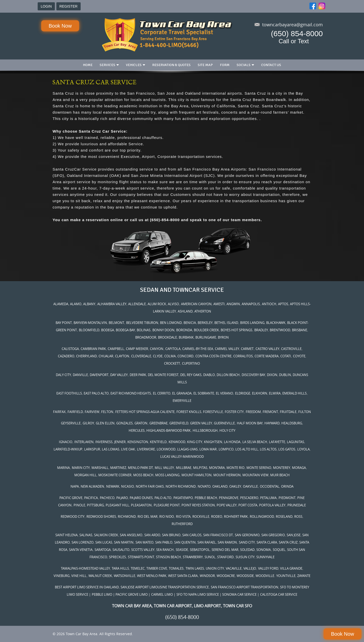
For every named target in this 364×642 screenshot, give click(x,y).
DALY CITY (63, 375)
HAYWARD (272, 423)
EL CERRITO (162, 393)
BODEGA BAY (125, 330)
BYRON (223, 337)
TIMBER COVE (157, 568)
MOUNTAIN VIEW (255, 475)
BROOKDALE (167, 337)
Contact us (271, 65)
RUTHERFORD (182, 524)
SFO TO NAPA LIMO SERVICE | (199, 594)
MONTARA (217, 468)
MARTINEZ (118, 468)
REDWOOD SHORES (101, 516)
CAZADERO (66, 356)
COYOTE (299, 356)
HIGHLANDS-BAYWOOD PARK (168, 430)
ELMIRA (275, 393)
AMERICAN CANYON (196, 304)
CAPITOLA (173, 349)
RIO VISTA (183, 516)
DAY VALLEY (119, 375)
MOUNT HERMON (227, 475)
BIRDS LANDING (252, 323)
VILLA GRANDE (291, 568)
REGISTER (69, 6)
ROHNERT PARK (236, 516)
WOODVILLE (265, 576)
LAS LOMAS (111, 449)
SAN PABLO (164, 542)
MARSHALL (100, 468)
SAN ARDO (152, 535)
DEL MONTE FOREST (163, 375)
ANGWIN (233, 304)
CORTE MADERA (267, 356)
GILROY (88, 423)
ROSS (298, 516)
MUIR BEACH (280, 475)
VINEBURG (62, 576)
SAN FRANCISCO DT (218, 535)
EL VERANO (224, 393)
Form (225, 65)
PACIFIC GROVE (71, 498)
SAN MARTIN (124, 542)
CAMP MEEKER (137, 349)
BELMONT (116, 323)
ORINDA (287, 486)
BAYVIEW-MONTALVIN (90, 323)
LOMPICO (226, 449)
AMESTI (219, 304)
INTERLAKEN (84, 442)
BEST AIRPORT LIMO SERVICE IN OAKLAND (87, 587)
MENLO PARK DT (140, 468)
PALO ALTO (163, 498)
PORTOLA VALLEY (272, 505)
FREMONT (270, 412)
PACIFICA (91, 498)
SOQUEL (279, 550)
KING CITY (195, 442)
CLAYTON (122, 356)
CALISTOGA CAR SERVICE (279, 594)
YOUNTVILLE (286, 576)
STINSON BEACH (168, 557)
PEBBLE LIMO (102, 594)
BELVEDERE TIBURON (142, 323)
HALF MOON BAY (250, 423)
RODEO (217, 516)
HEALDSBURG (292, 423)
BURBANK (186, 337)
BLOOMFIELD (89, 330)
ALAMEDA (61, 304)
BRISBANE (300, 330)
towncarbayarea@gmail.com (292, 25)
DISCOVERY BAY (253, 375)
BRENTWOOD (280, 330)
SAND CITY (247, 542)
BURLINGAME (206, 337)
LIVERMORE (146, 449)
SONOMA (264, 550)
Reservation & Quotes (171, 65)
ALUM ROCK (157, 304)
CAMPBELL (116, 349)
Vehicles (134, 65)
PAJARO (122, 498)
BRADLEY (261, 330)
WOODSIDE (245, 576)
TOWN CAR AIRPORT (173, 606)
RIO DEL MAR (147, 516)
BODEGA (108, 330)
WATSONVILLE (124, 576)
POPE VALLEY (227, 505)
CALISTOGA (70, 349)
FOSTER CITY (234, 412)
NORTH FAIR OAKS (150, 486)
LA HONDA (232, 442)
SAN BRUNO (171, 535)
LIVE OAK (128, 449)
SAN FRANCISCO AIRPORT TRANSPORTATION (245, 587)
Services (107, 65)
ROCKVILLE (201, 516)
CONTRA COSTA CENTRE (213, 356)
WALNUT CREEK (100, 576)
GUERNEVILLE (224, 423)
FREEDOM (253, 412)
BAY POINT (64, 323)
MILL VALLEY (164, 468)
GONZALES (124, 423)
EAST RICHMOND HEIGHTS (131, 393)
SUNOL (210, 557)
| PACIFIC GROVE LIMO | (132, 594)
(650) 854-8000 (297, 34)
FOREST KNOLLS (189, 412)
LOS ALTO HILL (247, 449)
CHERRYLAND (86, 356)
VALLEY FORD (268, 568)
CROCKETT (172, 363)
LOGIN (46, 6)
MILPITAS (200, 468)
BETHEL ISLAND (226, 323)
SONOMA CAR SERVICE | (241, 594)
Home (88, 65)
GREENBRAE (158, 423)
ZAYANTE (304, 576)
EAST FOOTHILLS (69, 393)
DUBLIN (285, 375)
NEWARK (113, 486)
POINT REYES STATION (198, 505)
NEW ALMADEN (92, 486)
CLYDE (158, 356)
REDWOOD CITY (73, 516)
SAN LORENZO (83, 542)
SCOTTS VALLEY (143, 550)
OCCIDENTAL (270, 486)
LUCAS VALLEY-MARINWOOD (182, 457)
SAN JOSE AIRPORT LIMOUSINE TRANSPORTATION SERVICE (165, 587)
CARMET (247, 349)
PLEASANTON (141, 505)
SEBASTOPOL (200, 550)
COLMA (170, 356)
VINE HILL (79, 576)
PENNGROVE (229, 498)
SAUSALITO (121, 550)
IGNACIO (66, 442)
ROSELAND (284, 516)
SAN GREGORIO (273, 535)
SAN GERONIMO (247, 535)
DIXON (272, 375)
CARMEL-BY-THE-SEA (198, 349)
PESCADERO (249, 498)
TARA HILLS (120, 568)
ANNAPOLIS (251, 304)
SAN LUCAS (104, 542)
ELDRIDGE (243, 393)
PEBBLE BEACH (206, 498)
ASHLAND (185, 311)
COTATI (286, 356)
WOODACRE (226, 576)
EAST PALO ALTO (96, 393)
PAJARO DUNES (141, 498)
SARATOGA (103, 550)
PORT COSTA (248, 505)
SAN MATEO (144, 542)
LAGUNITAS (295, 442)
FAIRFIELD (75, 412)
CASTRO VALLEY (267, 349)
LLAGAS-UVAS (187, 449)
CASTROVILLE (291, 349)
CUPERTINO (191, 363)
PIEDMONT (287, 498)
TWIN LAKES (195, 568)
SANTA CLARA (267, 542)
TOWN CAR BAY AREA (132, 606)
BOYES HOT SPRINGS (236, 330)
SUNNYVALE (265, 557)
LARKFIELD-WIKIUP (68, 449)
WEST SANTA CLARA (183, 576)
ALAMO (76, 304)
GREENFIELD (179, 423)
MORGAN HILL (85, 475)
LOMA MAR (208, 449)
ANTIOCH (269, 304)
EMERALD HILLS (294, 393)
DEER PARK (138, 375)
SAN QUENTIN (185, 542)
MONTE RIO (235, 468)
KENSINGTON (138, 442)
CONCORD (185, 356)
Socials (244, 65)
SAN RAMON (227, 542)
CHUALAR (106, 356)
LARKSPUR (92, 449)
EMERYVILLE (182, 401)
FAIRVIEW (92, 412)
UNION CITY (215, 568)
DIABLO (209, 375)
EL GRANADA (182, 393)
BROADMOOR (146, 337)
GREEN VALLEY (201, 423)
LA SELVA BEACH (255, 442)
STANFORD (225, 557)
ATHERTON (203, 311)
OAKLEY (235, 486)
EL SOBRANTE (204, 393)
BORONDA (184, 330)
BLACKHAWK (276, 323)
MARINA (63, 468)
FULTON (305, 412)
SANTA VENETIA (81, 550)
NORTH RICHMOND (181, 486)
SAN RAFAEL (207, 542)
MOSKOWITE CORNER (115, 475)
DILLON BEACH (228, 375)
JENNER (120, 442)
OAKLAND (220, 486)
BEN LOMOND (171, 323)
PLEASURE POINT (167, 505)
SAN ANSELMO (131, 535)
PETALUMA (268, 498)
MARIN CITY (81, 468)
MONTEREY (282, 468)
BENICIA (190, 323)
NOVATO (204, 486)
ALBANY (89, 304)
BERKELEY (205, 323)
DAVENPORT (99, 375)
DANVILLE (80, 375)
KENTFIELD (158, 442)
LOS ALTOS (268, 449)
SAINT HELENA (66, 535)
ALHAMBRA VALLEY (112, 304)
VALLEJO (250, 568)
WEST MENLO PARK (152, 576)
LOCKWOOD (166, 449)
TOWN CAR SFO (237, 606)
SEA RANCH (165, 550)
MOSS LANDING (167, 475)
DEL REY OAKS (191, 375)
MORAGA (299, 468)
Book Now (60, 26)
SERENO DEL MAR (225, 550)
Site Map (205, 65)
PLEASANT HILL (117, 505)
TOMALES (176, 568)
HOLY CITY (227, 430)
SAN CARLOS (192, 535)
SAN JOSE (294, 535)
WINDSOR (207, 576)
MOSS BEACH (143, 475)
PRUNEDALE (297, 505)
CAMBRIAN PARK (93, 349)
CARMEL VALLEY (227, 349)
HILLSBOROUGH (205, 430)
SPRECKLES (117, 557)
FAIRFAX (59, 412)
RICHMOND (127, 516)
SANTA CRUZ (288, 542)
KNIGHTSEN (213, 442)
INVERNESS (104, 442)
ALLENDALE (137, 304)
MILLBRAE (184, 468)
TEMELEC (138, 568)
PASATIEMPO (183, 498)
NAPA (75, 486)
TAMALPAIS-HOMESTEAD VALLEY (85, 568)
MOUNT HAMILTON (197, 475)
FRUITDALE (288, 412)
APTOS (283, 304)
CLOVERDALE (141, 356)
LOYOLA (303, 449)
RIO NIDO (167, 516)
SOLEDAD (247, 550)
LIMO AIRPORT (207, 606)
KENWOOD (177, 442)
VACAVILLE (234, 568)
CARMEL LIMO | (163, 594)
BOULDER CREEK (206, 330)
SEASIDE (182, 550)
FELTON (107, 412)
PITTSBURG (95, 505)
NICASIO (128, 486)
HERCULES (137, 430)
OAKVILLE (250, 486)
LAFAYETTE (277, 442)
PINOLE (79, 505)
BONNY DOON (163, 330)
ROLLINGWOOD (262, 516)
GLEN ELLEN (105, 423)
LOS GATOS (287, 449)
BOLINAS (144, 330)
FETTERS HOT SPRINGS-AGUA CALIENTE (145, 412)
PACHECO (107, 498)
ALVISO (173, 304)
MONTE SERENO (259, 468)
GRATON (141, 423)
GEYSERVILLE (71, 423)
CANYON (157, 349)
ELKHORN (260, 393)
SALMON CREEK (106, 535)
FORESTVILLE (213, 412)
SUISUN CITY (245, 557)
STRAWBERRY (193, 557)
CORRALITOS (243, 356)
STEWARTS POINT (141, 557)
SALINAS (86, 535)
